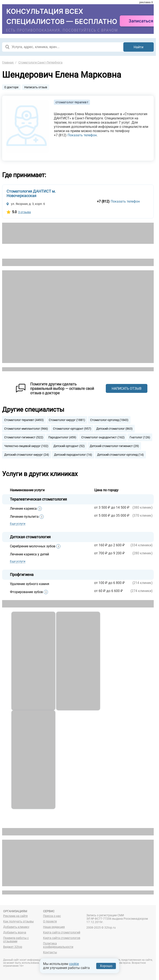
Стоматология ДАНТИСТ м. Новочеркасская (31, 193)
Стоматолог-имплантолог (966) (26, 429)
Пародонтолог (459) (62, 437)
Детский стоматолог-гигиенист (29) (114, 446)
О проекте (50, 921)
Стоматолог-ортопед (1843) (109, 420)
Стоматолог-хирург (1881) (67, 420)
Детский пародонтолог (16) (73, 455)
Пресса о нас (52, 916)
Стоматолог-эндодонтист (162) (103, 437)
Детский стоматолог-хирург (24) (27, 455)
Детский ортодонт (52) (69, 446)
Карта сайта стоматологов (62, 938)
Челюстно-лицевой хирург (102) (26, 446)
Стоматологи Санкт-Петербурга (40, 62)
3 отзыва (24, 212)
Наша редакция (54, 927)
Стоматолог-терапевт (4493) (24, 420)
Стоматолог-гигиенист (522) (24, 437)
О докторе (11, 87)
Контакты (50, 952)
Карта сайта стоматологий (62, 932)
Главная (8, 62)
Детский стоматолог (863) (114, 429)
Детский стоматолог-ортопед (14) (120, 455)
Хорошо (106, 966)
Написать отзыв (36, 87)
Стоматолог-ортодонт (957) (72, 429)
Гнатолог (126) (140, 437)
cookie (74, 964)
